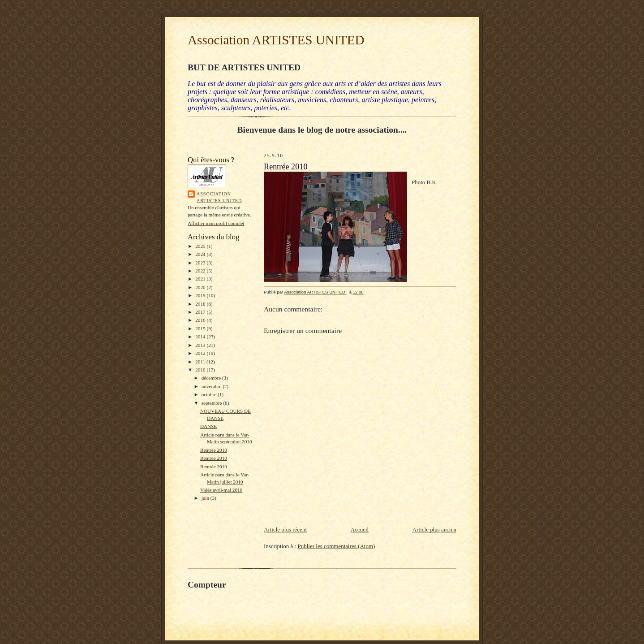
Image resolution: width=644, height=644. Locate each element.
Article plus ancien (434, 529)
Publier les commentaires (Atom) (336, 546)
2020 (201, 287)
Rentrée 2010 (214, 450)
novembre (212, 386)
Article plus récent (285, 529)
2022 (201, 271)
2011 (201, 362)
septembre (213, 403)
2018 (201, 304)
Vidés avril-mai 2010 (221, 490)
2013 (201, 345)
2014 (201, 337)
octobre (210, 394)
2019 (201, 295)
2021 (201, 279)
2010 (201, 370)
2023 (201, 263)
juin (206, 498)
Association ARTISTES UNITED (276, 40)
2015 (201, 328)
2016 (201, 320)
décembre (212, 378)
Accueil (360, 529)
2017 (201, 312)
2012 (201, 353)
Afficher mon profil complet (216, 223)
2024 (201, 254)
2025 (201, 246)
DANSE (208, 426)
